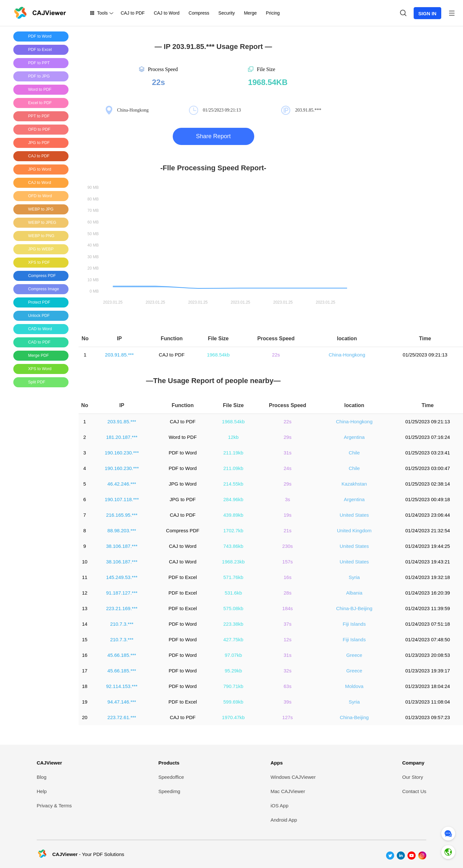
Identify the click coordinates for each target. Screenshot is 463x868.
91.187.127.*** (122, 593)
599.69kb (233, 702)
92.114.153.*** (122, 686)
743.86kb (233, 546)
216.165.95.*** (122, 515)
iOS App (279, 806)
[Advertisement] (39, 489)
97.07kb (233, 655)
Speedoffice (171, 777)
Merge (250, 13)
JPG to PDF (183, 499)
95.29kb (233, 671)
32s (288, 671)
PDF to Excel (183, 577)
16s (288, 577)
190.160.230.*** (122, 453)
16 (85, 655)
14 (85, 624)
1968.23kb (233, 562)
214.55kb (233, 484)
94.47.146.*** (122, 702)
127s (288, 717)
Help (42, 791)
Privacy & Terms (54, 806)
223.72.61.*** (122, 717)
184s (288, 608)
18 (85, 686)
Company (413, 763)
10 (85, 562)
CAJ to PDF (133, 13)
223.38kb (233, 624)
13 (85, 608)
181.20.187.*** (122, 437)
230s (288, 546)
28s (288, 593)
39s (288, 702)
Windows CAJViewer (293, 777)
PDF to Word (182, 453)
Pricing (273, 13)
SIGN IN (427, 13)
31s (288, 453)
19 (85, 702)
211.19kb (233, 453)
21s (288, 530)
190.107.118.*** (122, 499)
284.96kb (233, 499)
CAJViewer (49, 763)
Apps (277, 763)
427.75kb (233, 639)
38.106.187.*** (122, 546)
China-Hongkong (347, 355)
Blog (42, 777)
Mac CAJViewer (288, 791)
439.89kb (233, 515)
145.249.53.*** (122, 577)
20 (85, 717)
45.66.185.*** (122, 655)
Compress (199, 13)
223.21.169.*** (122, 608)
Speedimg (169, 791)
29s (288, 437)
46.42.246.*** (122, 484)
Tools (102, 13)
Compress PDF (183, 530)
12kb (233, 437)
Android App (284, 820)
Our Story (413, 777)
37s (288, 624)
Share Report (213, 136)
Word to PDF (182, 437)
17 (85, 671)
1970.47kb (233, 717)
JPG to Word (183, 484)
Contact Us (414, 791)
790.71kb (233, 686)
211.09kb (233, 468)
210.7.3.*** (122, 624)
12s (288, 639)
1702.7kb (233, 530)
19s (288, 515)
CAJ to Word (167, 13)
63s (288, 686)
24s (288, 468)
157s (288, 562)
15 (85, 639)
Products (169, 763)
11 (85, 577)
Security (227, 13)
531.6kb (233, 593)
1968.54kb (218, 355)
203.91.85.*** (119, 355)
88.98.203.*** (122, 530)
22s (276, 355)
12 (85, 593)
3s (288, 499)
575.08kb (233, 608)
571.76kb (233, 577)
